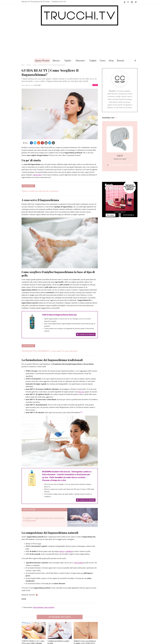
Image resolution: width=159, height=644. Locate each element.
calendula (69, 552)
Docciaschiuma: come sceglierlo (44, 608)
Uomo (103, 61)
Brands (122, 61)
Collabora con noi (59, 2)
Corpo (95, 85)
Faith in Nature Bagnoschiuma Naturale (60, 315)
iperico (62, 552)
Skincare (80, 61)
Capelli (67, 61)
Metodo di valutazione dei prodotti (36, 2)
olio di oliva (37, 175)
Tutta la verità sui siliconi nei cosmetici (40, 191)
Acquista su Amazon (87, 335)
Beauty (55, 61)
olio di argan (78, 563)
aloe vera (81, 392)
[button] (108, 165)
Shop (112, 61)
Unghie (93, 61)
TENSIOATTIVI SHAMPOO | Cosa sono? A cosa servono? (50, 351)
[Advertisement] (80, 42)
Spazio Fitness (41, 61)
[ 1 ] (81, 412)
